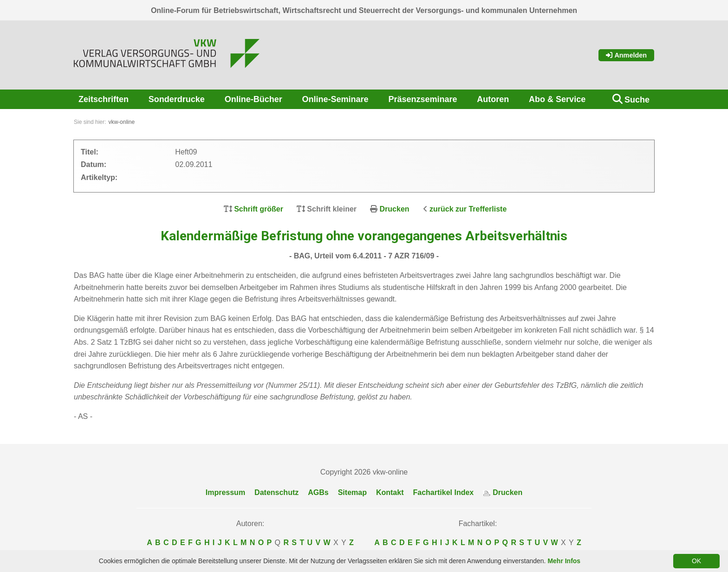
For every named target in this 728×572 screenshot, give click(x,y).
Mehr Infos (564, 561)
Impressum (225, 492)
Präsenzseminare (422, 99)
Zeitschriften (104, 99)
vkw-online (121, 122)
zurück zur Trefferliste (468, 209)
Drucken (395, 209)
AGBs (318, 492)
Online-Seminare (335, 99)
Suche (637, 100)
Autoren (493, 99)
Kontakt (390, 492)
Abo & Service (557, 99)
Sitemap (352, 492)
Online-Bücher (253, 99)
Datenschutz (276, 492)
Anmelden (626, 55)
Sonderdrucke (177, 99)
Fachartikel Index (444, 492)
